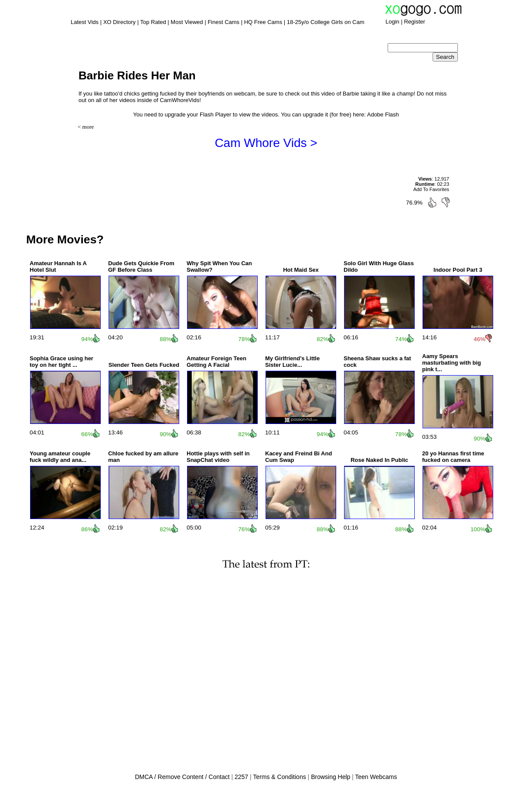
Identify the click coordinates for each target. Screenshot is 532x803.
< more (86, 127)
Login (392, 22)
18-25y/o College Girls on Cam (326, 22)
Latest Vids (85, 22)
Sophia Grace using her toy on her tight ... (61, 362)
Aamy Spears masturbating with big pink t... (452, 363)
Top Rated (153, 22)
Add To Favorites (431, 189)
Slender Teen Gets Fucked (144, 365)
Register (414, 22)
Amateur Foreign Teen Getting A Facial (217, 362)
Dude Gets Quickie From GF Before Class (141, 267)
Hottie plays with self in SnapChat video (218, 457)
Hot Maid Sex (301, 270)
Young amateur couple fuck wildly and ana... (60, 457)
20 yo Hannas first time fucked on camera (453, 457)
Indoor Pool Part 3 (458, 270)
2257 (241, 777)
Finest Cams (223, 22)
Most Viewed (187, 22)
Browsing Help (331, 777)
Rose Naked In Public (379, 460)
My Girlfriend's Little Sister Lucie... (292, 362)
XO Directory (119, 22)
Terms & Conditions (279, 777)
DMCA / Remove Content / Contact (182, 777)
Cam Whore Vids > (266, 143)
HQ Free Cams (263, 22)
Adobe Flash (383, 114)
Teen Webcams (376, 777)
